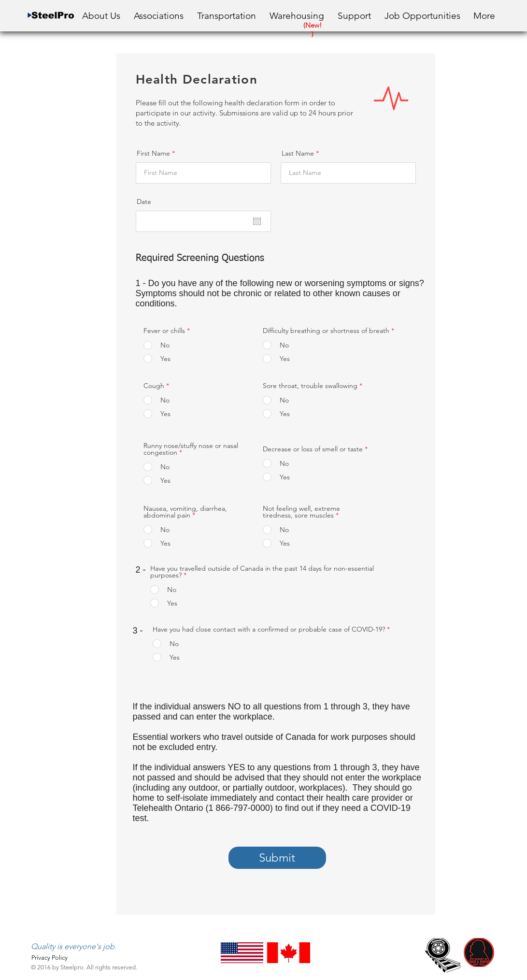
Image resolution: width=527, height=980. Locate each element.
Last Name (298, 153)
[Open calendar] (257, 221)
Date (144, 202)
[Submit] (277, 858)
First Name (153, 153)
